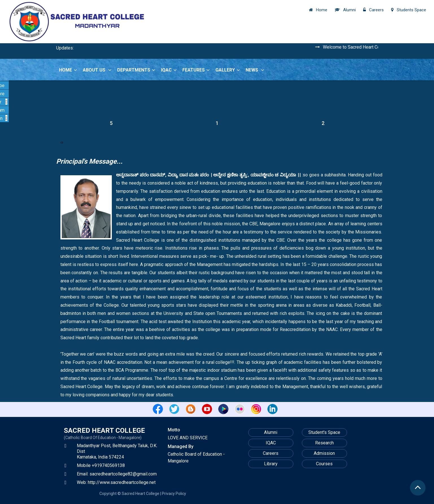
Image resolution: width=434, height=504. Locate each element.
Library (271, 464)
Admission (324, 453)
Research (324, 443)
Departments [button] (136, 70)
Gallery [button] (228, 70)
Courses (324, 464)
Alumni (271, 432)
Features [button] (196, 70)
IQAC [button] (169, 70)
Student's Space (324, 432)
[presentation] (61, 142)
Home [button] (68, 70)
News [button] (255, 70)
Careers (271, 453)
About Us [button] (97, 70)
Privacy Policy (174, 494)
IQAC (271, 443)
